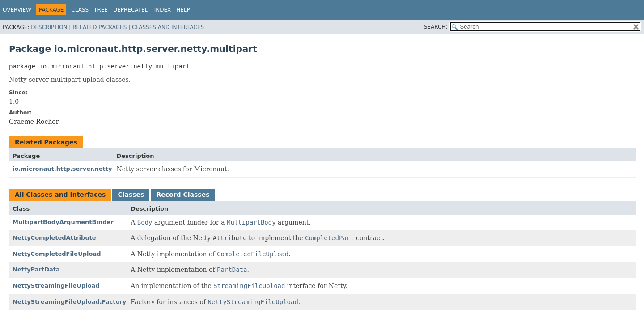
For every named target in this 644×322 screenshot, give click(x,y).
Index (163, 10)
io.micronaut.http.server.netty (62, 169)
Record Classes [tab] (183, 195)
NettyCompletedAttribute (54, 238)
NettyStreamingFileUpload (56, 286)
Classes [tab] (131, 195)
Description (49, 27)
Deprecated (131, 10)
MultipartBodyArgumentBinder (63, 222)
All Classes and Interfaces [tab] (60, 195)
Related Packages (100, 27)
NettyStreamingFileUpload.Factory (69, 302)
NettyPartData (36, 269)
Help (183, 10)
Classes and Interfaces (168, 27)
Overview (17, 10)
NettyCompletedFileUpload (57, 254)
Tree (101, 10)
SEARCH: (436, 27)
